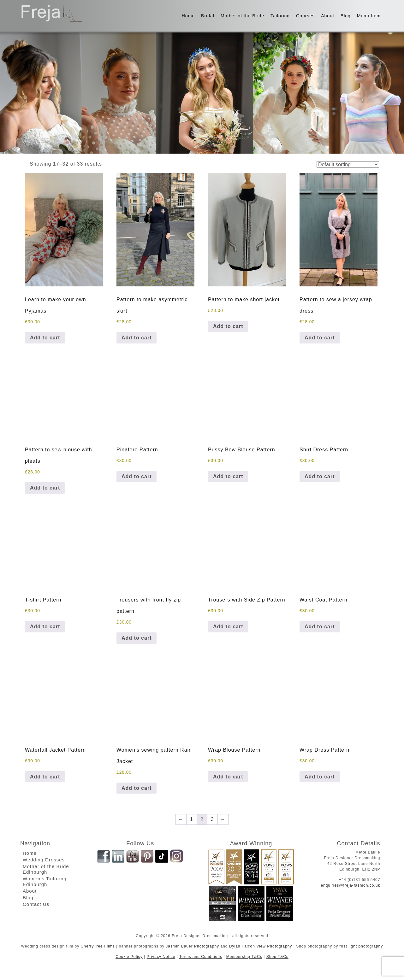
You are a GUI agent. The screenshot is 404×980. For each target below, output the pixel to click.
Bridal (208, 16)
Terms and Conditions (201, 957)
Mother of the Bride (242, 16)
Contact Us (36, 904)
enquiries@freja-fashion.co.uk (351, 885)
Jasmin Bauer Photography (192, 946)
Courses (305, 16)
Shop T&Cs (277, 957)
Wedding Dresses (44, 860)
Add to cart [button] (45, 338)
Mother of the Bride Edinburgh (46, 869)
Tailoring (280, 16)
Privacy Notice (161, 957)
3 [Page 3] (212, 819)
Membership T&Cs (244, 957)
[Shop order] (348, 164)
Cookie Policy (129, 957)
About (328, 16)
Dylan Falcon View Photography (261, 946)
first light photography (361, 946)
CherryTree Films (98, 946)
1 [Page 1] (192, 819)
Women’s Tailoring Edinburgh (45, 881)
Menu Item (369, 16)
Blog (346, 16)
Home (188, 16)
